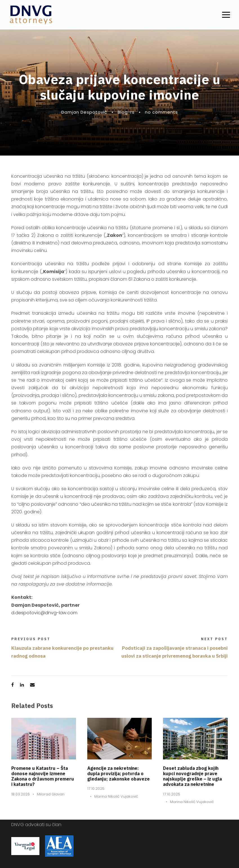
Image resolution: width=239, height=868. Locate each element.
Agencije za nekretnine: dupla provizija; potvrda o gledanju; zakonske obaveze (119, 773)
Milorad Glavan (51, 794)
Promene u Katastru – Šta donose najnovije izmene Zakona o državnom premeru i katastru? (43, 776)
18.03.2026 (21, 794)
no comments (161, 112)
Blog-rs (126, 112)
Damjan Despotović (84, 112)
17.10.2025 (96, 789)
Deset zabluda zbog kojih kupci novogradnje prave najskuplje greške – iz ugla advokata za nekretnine (192, 776)
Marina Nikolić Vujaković (116, 796)
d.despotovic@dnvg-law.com (44, 613)
